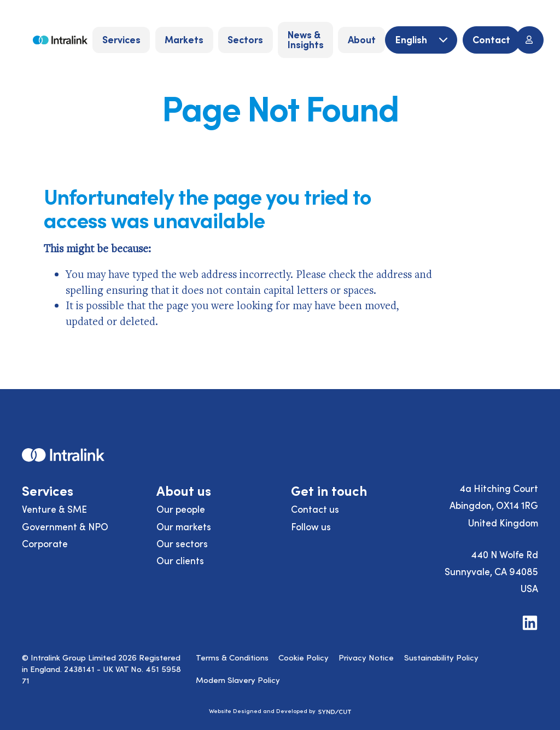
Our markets (184, 526)
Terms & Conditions (232, 657)
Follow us (311, 526)
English (412, 39)
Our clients (180, 560)
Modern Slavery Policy (238, 680)
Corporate (45, 543)
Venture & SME (54, 509)
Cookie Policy (304, 657)
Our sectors (182, 543)
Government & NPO (65, 526)
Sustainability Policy (441, 657)
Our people (181, 509)
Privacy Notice (366, 657)
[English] (421, 40)
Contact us (315, 509)
